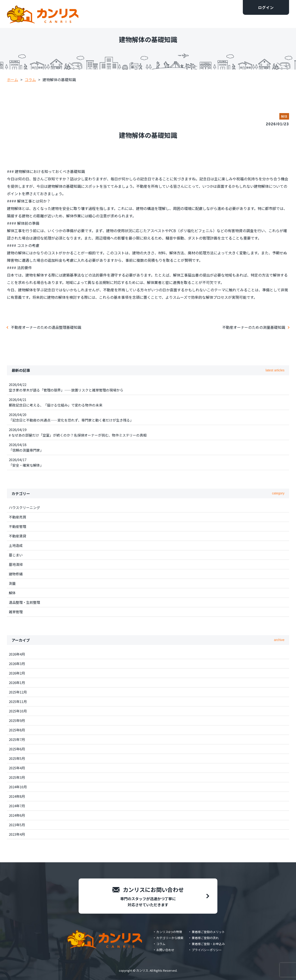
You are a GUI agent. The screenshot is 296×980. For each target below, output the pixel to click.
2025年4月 (17, 768)
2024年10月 (18, 787)
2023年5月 (17, 825)
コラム (161, 944)
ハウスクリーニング (24, 507)
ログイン (266, 7)
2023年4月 (17, 834)
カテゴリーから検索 (170, 938)
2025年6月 (17, 749)
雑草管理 (16, 612)
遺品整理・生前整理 (24, 602)
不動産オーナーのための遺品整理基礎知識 (46, 327)
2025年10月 (18, 711)
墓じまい (16, 555)
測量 (12, 583)
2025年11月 (18, 701)
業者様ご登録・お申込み (208, 944)
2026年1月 (17, 683)
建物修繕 (16, 574)
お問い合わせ (165, 950)
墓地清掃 (16, 564)
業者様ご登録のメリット (208, 932)
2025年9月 (17, 720)
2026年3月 (17, 664)
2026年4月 (17, 654)
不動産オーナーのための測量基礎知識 (254, 327)
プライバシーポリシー (207, 950)
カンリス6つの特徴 (169, 932)
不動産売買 (17, 517)
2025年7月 (17, 739)
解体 (12, 593)
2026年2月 (17, 673)
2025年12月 (18, 692)
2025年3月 (17, 777)
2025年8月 (17, 730)
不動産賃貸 (17, 536)
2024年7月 (17, 806)
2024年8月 (17, 796)
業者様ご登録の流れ (205, 938)
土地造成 (16, 545)
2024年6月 (17, 815)
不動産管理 (17, 526)
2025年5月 (17, 758)
